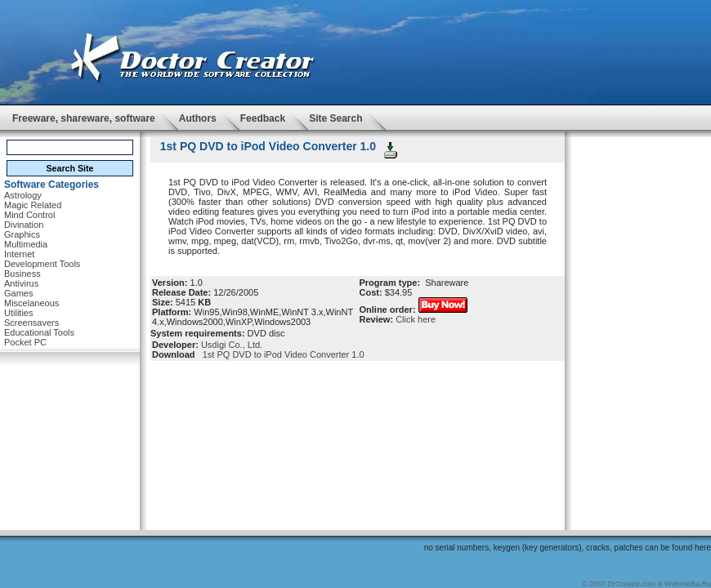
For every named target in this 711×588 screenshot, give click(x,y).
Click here (416, 319)
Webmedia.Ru (688, 584)
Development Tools (42, 264)
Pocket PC (25, 342)
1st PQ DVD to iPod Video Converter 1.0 (281, 354)
